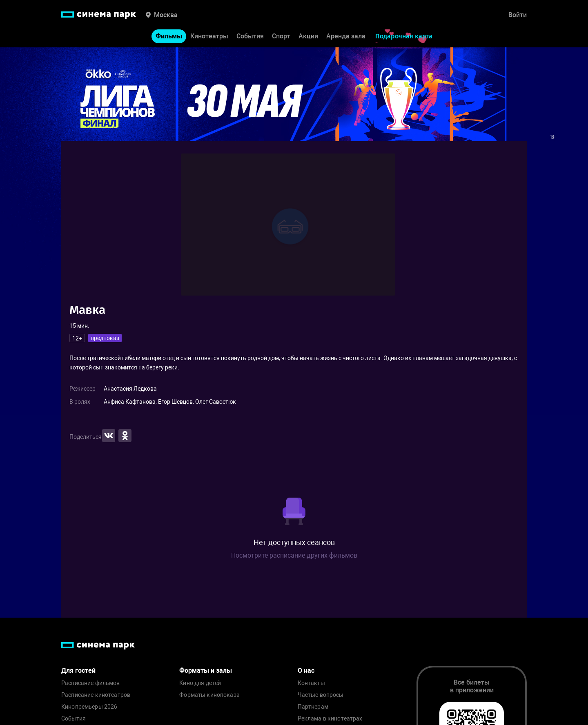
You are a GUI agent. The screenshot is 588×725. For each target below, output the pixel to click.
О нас (306, 671)
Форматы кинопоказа (209, 695)
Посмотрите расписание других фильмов (294, 555)
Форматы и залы (206, 671)
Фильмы (169, 36)
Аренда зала (346, 36)
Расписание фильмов (91, 683)
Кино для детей (200, 683)
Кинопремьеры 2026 (89, 707)
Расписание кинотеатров (96, 695)
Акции (308, 36)
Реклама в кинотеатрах (330, 719)
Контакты (311, 683)
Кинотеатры (209, 36)
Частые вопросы (321, 695)
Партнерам (313, 707)
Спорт (281, 36)
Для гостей (78, 671)
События (250, 36)
